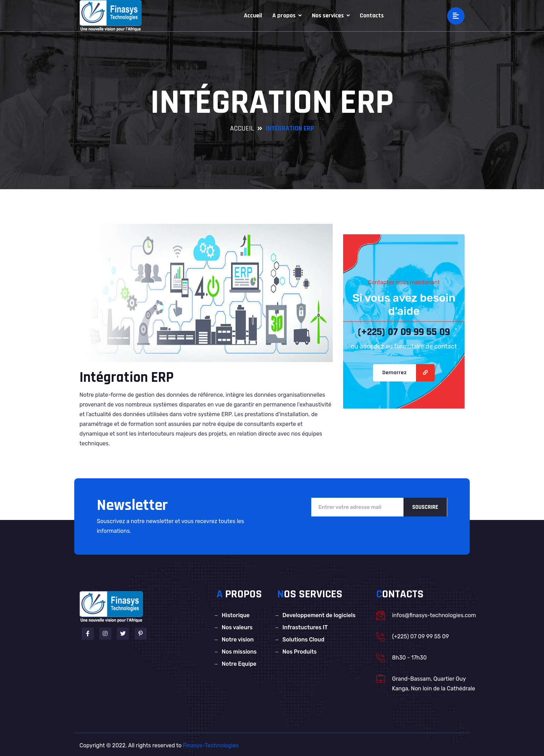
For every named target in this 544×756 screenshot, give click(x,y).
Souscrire (425, 507)
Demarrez (394, 373)
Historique (236, 615)
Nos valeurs (237, 627)
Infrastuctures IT (305, 627)
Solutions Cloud (303, 640)
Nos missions (239, 652)
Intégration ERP (127, 378)
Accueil (253, 15)
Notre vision (238, 640)
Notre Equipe (239, 664)
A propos (287, 15)
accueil (242, 128)
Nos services (331, 15)
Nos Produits (300, 652)
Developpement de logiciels (319, 615)
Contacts (372, 15)
